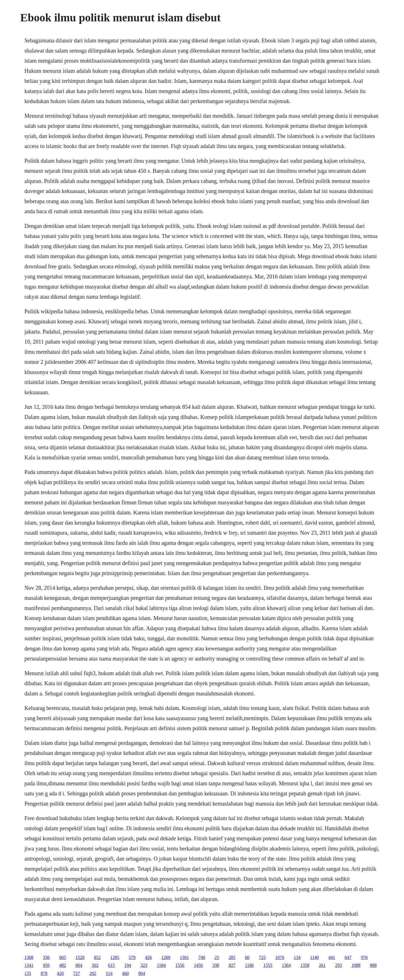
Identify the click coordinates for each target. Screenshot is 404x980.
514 (109, 973)
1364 (286, 965)
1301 (184, 957)
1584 (161, 965)
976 (364, 957)
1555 (268, 965)
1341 (29, 965)
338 (216, 965)
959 (46, 965)
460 (125, 973)
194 (128, 965)
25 (217, 957)
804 (79, 965)
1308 (29, 957)
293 (338, 965)
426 (148, 957)
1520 (80, 957)
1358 (305, 965)
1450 (198, 965)
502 (95, 965)
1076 (280, 957)
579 (132, 957)
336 (46, 957)
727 (77, 973)
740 (202, 957)
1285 (115, 957)
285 (232, 957)
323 (144, 965)
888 (373, 965)
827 (232, 965)
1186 (249, 965)
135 (28, 973)
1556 (180, 965)
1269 (166, 957)
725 (262, 957)
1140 (314, 957)
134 (297, 957)
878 (44, 973)
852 (97, 957)
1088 (356, 965)
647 (348, 957)
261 (322, 965)
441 (332, 957)
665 (63, 957)
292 (93, 973)
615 (111, 965)
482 (63, 965)
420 (60, 973)
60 (247, 957)
